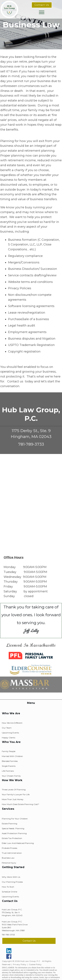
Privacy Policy (20, 964)
